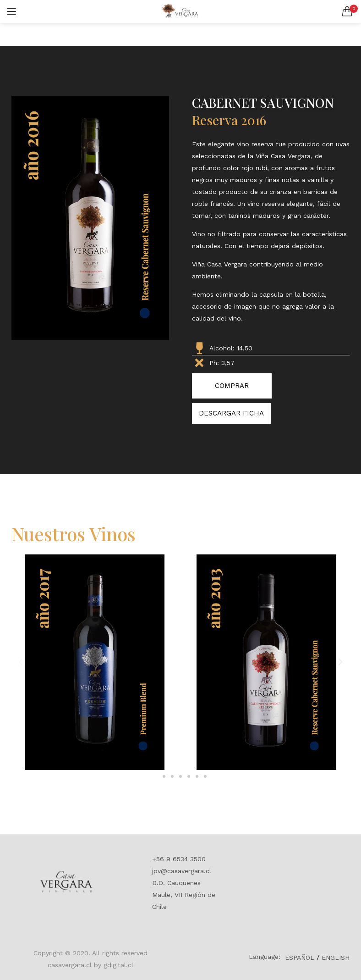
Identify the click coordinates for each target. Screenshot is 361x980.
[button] (347, 11)
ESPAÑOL (300, 958)
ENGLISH (336, 958)
